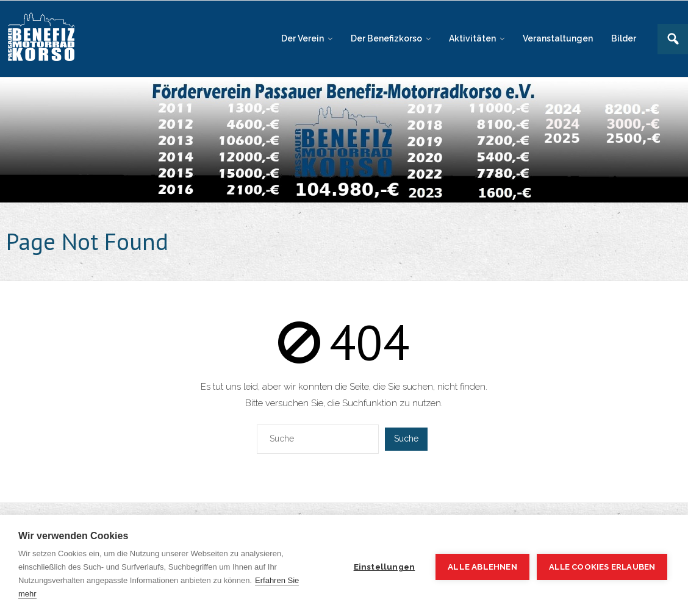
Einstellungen (383, 567)
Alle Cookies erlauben (602, 567)
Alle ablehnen (481, 567)
